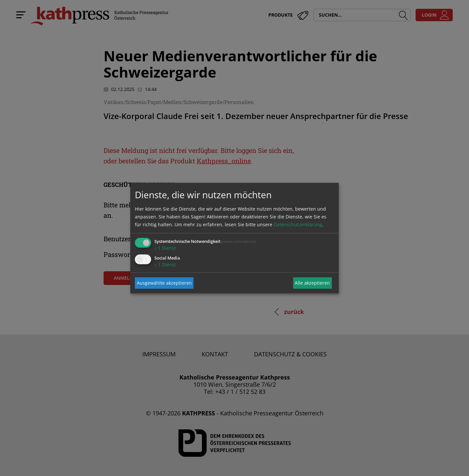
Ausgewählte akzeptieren (164, 283)
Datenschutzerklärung (298, 224)
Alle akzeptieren (312, 283)
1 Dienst (165, 248)
